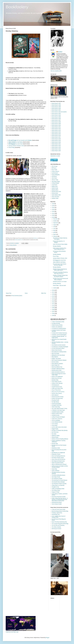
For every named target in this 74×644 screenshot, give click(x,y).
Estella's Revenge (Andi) (57, 398)
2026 (53, 204)
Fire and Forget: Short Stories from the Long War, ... (60, 265)
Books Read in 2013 (56, 130)
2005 (53, 315)
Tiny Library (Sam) (56, 490)
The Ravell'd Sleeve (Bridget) (58, 482)
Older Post (44, 293)
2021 (53, 213)
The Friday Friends (56, 477)
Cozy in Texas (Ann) (56, 390)
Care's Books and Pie (57, 382)
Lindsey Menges (55, 183)
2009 (53, 308)
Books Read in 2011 (56, 127)
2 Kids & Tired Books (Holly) (58, 322)
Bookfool (60, 52)
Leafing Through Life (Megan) (58, 417)
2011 (53, 304)
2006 (53, 314)
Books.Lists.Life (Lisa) (57, 378)
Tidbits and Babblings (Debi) (58, 489)
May (54, 231)
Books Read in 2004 (56, 115)
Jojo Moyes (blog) (56, 181)
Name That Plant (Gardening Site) (59, 522)
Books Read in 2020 (56, 142)
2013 (53, 300)
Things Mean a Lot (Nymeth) (58, 485)
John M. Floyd (55, 180)
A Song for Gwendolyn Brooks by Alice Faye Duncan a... (60, 273)
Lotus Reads (55, 425)
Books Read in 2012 (56, 129)
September (56, 223)
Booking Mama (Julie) (57, 370)
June (54, 229)
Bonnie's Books (55, 362)
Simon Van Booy (55, 197)
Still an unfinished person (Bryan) (59, 464)
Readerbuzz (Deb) (56, 448)
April (54, 232)
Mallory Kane (55, 186)
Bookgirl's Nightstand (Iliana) (58, 369)
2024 (53, 208)
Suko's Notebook (56, 471)
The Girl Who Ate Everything (58, 525)
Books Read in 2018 (56, 139)
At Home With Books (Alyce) (58, 348)
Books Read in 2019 (56, 140)
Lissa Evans (54, 185)
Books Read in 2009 (56, 124)
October (55, 221)
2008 (53, 310)
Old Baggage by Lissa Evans (59, 260)
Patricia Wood (55, 193)
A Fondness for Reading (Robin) (59, 328)
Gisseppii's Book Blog (57, 405)
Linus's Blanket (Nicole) (57, 422)
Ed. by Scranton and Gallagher (20, 140)
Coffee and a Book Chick (57, 388)
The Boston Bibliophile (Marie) (58, 475)
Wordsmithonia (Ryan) (57, 502)
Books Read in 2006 (56, 119)
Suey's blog (54, 469)
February (55, 236)
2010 (53, 306)
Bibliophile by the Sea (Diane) (58, 355)
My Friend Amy (55, 432)
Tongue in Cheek (56, 492)
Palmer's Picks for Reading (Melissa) (60, 439)
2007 (53, 312)
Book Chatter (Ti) (56, 365)
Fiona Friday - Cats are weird (59, 285)
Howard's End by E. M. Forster (60, 282)
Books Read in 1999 (56, 107)
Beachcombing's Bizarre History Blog (60, 511)
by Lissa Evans (16, 144)
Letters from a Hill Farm (57, 419)
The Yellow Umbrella (56, 527)
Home (26, 293)
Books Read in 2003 (56, 114)
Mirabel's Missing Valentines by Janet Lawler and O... (60, 270)
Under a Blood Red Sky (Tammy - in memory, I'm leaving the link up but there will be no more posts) (60, 499)
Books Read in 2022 (56, 146)
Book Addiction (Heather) (57, 364)
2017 (53, 292)
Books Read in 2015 (56, 134)
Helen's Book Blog (56, 407)
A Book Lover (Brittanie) (57, 327)
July (54, 227)
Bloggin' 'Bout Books (56, 358)
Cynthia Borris (55, 173)
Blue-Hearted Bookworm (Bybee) (59, 360)
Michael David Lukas (56, 191)
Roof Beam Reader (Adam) (58, 458)
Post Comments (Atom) (17, 296)
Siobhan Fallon (55, 198)
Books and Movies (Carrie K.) (58, 372)
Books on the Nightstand (57, 377)
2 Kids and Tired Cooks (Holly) (59, 509)
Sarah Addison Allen (56, 195)
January (55, 288)
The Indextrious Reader (57, 479)
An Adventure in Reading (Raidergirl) (60, 347)
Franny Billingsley (56, 175)
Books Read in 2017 (56, 137)
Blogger (47, 638)
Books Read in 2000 (56, 108)
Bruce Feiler (54, 170)
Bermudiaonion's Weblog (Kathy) (59, 352)
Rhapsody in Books (56, 454)
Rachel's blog (55, 443)
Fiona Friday (12, 147)
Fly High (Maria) (55, 402)
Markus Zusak (55, 188)
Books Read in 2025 (56, 151)
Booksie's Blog (55, 380)
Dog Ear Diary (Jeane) (57, 393)
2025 (53, 206)
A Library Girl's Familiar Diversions (59, 333)
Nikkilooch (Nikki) (56, 436)
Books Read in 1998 (56, 105)
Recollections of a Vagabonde (58, 453)
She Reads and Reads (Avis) (58, 461)
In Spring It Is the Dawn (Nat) (58, 410)
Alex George (55, 166)
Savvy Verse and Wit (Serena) (58, 459)
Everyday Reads (55, 400)
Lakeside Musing (56, 415)
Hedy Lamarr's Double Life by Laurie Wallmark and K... (60, 249)
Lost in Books (55, 424)
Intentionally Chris (56, 514)
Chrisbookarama (55, 385)
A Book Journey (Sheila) (57, 325)
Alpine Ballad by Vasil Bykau (59, 262)
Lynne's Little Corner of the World (59, 427)
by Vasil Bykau (16, 142)
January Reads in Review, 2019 (16, 146)
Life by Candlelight (56, 420)
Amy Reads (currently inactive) (59, 345)
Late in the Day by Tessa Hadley (60, 244)
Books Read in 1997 (56, 103)
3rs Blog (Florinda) (56, 323)
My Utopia (54, 434)
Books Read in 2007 (56, 120)
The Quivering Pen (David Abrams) (60, 480)
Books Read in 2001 (56, 110)
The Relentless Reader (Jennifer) (59, 484)
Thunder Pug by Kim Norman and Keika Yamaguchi (60, 279)
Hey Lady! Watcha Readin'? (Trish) (59, 409)
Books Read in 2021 (56, 144)
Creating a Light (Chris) (57, 513)
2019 (53, 217)
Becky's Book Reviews (57, 350)
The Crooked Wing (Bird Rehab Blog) (60, 524)
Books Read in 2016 (56, 135)
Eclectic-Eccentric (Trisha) (58, 397)
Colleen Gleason (55, 171)
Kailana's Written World (57, 414)
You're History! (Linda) (57, 504)
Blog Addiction (55, 357)
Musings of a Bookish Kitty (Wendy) (60, 430)
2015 (53, 296)
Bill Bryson (54, 168)
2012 (53, 302)
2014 (53, 298)
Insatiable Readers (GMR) (58, 412)
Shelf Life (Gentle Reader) (58, 463)
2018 (53, 290)
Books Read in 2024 (56, 149)
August (55, 225)
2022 (53, 211)
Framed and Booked (56, 404)
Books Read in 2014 (56, 132)
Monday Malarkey (13, 245)
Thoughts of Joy (55, 487)
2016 (53, 294)
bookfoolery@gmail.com (19, 240)
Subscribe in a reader (55, 156)
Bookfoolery (17, 7)
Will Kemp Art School (56, 529)
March (55, 234)
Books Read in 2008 (56, 122)
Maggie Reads (55, 429)
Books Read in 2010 (56, 125)
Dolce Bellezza (55, 395)
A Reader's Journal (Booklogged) (59, 335)
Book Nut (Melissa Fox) (57, 367)
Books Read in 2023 (56, 147)
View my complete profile (56, 71)
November (56, 219)
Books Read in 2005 (56, 117)
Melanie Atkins (55, 190)
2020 (53, 215)
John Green (54, 178)
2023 (53, 209)
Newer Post (9, 293)
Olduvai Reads (55, 437)
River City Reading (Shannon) (58, 456)
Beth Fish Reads (55, 353)
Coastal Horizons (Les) (57, 387)
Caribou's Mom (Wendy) (57, 383)
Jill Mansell (54, 176)
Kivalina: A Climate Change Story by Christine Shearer (60, 276)
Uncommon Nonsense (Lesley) (59, 497)
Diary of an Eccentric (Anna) (58, 392)
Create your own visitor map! (12, 632)
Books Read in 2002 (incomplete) (59, 112)
